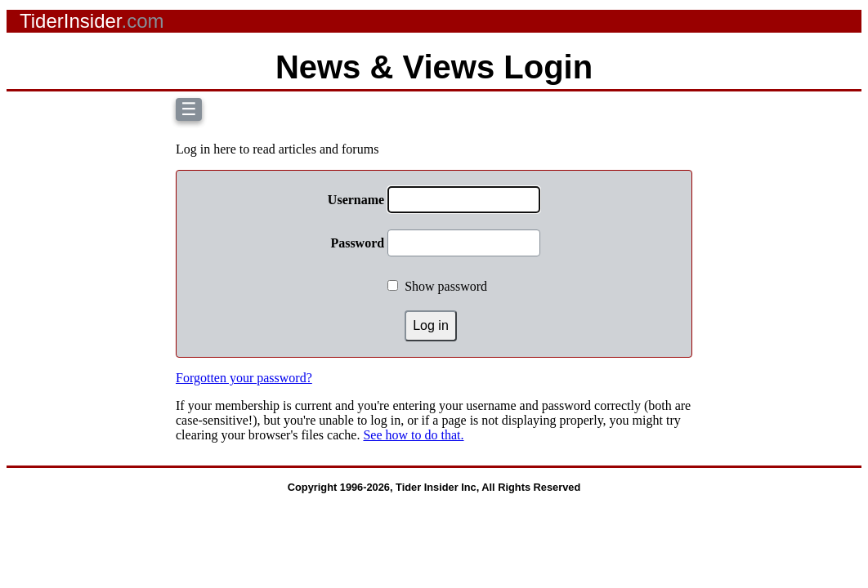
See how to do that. (413, 435)
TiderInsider (92, 21)
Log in (431, 325)
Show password (446, 286)
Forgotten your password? (244, 378)
